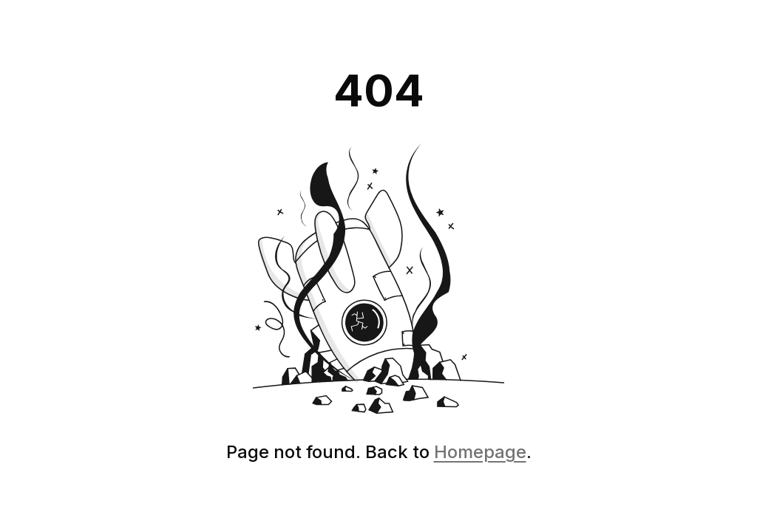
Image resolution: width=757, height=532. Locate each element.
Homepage (480, 452)
